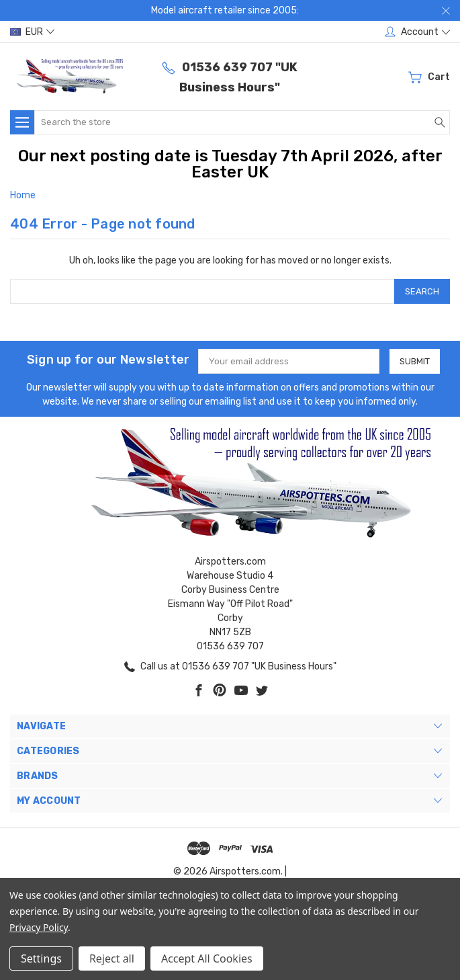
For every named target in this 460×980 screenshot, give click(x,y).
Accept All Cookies (207, 958)
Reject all (112, 958)
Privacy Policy (39, 927)
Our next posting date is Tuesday (149, 156)
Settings (41, 958)
